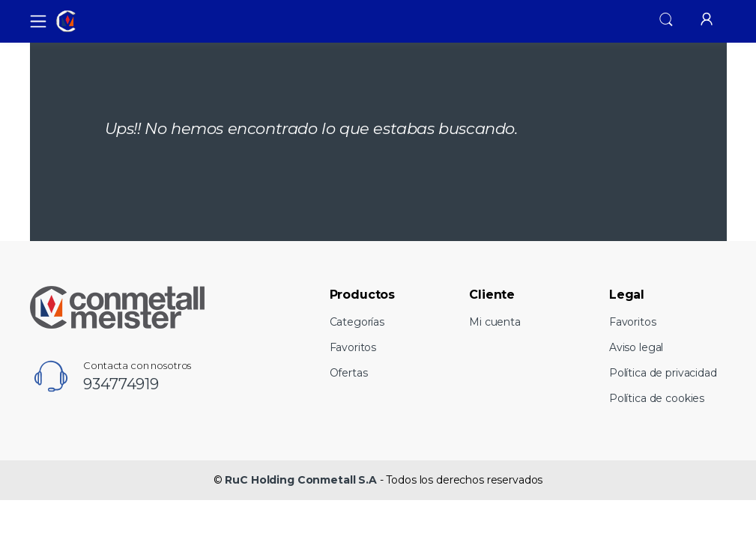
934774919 (121, 384)
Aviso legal (636, 347)
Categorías (357, 322)
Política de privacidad (663, 373)
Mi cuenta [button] (495, 322)
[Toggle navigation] (34, 21)
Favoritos (353, 347)
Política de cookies (657, 398)
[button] (666, 19)
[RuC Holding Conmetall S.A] (108, 22)
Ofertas (349, 373)
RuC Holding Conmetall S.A (300, 480)
